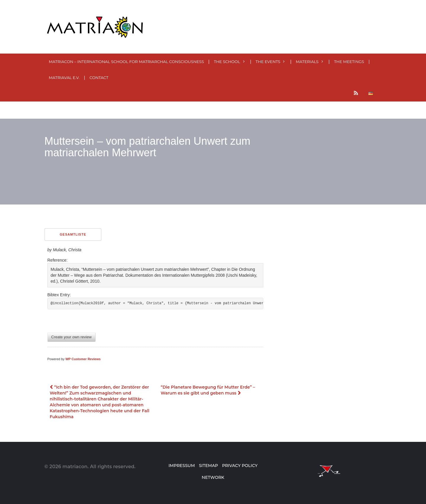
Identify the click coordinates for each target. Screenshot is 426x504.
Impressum (181, 466)
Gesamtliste (73, 234)
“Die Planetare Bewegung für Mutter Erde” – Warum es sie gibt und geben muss (208, 390)
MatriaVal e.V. (64, 78)
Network (213, 477)
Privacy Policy (240, 466)
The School (227, 62)
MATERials (307, 62)
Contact (99, 78)
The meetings (349, 62)
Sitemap (208, 466)
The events (268, 62)
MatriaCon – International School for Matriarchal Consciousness (126, 62)
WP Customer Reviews (83, 359)
